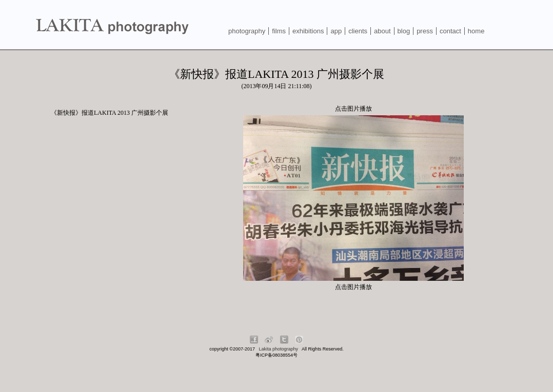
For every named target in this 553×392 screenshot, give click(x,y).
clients (358, 31)
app (336, 31)
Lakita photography (279, 349)
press (425, 31)
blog (404, 31)
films (279, 31)
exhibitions (308, 31)
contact (450, 31)
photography (247, 31)
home (476, 31)
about (382, 31)
